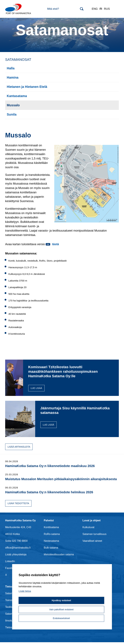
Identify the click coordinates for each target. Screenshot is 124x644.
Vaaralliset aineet (92, 542)
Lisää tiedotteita (18, 505)
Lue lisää (55, 393)
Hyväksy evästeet (61, 601)
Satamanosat (18, 60)
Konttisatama (51, 529)
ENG (95, 9)
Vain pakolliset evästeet (61, 609)
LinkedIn (10, 563)
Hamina (13, 77)
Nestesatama (51, 542)
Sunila (12, 114)
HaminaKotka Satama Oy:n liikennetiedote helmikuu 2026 (49, 494)
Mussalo (13, 105)
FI (101, 9)
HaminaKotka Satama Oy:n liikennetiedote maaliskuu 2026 (50, 468)
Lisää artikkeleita (19, 448)
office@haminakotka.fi (18, 549)
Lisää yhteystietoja (16, 556)
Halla (11, 68)
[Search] (65, 9)
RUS (107, 9)
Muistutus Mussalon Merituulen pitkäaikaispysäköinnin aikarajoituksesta (61, 481)
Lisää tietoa (25, 592)
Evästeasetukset (61, 618)
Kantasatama (17, 96)
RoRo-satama (52, 536)
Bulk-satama (51, 549)
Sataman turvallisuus (95, 536)
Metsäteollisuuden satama (59, 556)
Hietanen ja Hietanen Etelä (27, 87)
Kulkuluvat (88, 529)
